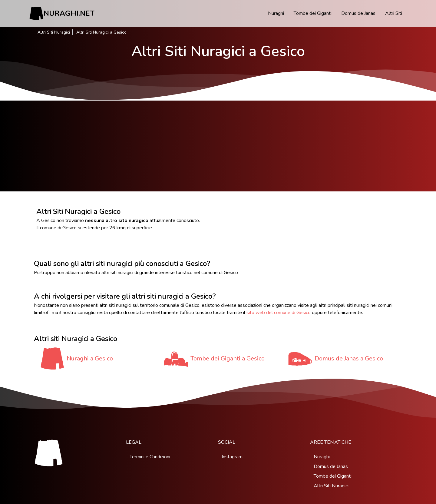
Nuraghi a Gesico (90, 358)
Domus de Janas (358, 13)
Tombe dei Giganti (313, 13)
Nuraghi (276, 13)
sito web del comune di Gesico (279, 313)
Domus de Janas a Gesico (349, 358)
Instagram (232, 457)
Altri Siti (394, 13)
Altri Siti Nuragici (54, 32)
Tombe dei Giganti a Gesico (228, 358)
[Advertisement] (218, 146)
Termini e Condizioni (150, 457)
